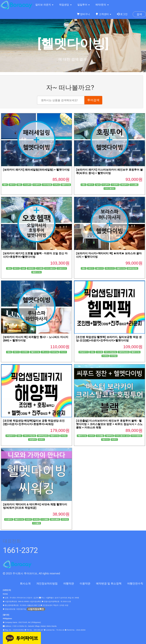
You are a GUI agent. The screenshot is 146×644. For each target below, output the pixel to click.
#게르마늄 (55, 352)
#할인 (19, 185)
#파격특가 (25, 352)
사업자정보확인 (36, 609)
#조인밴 (100, 352)
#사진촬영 (45, 519)
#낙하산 (56, 185)
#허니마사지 (110, 268)
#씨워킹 (105, 356)
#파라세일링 (47, 185)
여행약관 (69, 583)
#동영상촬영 (55, 519)
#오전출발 (100, 436)
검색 (139, 14)
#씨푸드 (41, 439)
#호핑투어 (125, 185)
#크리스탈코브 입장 (122, 436)
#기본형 (40, 268)
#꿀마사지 (100, 268)
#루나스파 (45, 352)
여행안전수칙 (135, 583)
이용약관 (85, 583)
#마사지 (63, 352)
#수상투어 (27, 185)
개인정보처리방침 (47, 583)
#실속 (98, 185)
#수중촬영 (37, 523)
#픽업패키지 (84, 352)
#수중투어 (37, 185)
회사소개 (25, 583)
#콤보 (84, 185)
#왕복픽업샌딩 (132, 268)
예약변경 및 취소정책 (109, 583)
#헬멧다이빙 (66, 185)
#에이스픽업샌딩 (110, 352)
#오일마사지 (62, 268)
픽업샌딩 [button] (65, 5)
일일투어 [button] (84, 5)
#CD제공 (114, 356)
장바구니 (84, 14)
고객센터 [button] (103, 14)
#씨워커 (91, 436)
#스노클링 (134, 185)
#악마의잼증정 (136, 436)
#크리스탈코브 (110, 188)
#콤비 (5, 185)
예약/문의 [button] (102, 5)
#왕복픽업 (109, 436)
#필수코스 (106, 439)
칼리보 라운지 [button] (44, 5)
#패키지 (12, 185)
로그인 (122, 14)
